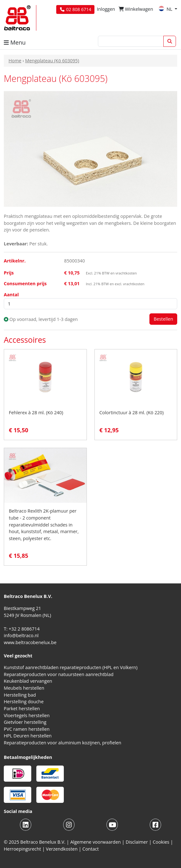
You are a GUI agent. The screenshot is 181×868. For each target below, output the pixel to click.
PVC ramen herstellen (27, 729)
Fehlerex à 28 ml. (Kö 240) (36, 412)
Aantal (11, 295)
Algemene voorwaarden (96, 842)
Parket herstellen (22, 708)
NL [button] (166, 9)
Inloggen (106, 9)
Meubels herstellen (24, 688)
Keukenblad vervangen (28, 681)
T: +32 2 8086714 (22, 629)
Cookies (161, 842)
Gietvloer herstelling (25, 722)
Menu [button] (15, 42)
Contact (91, 849)
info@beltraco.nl (21, 635)
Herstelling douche (24, 702)
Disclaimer (137, 842)
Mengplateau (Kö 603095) (52, 61)
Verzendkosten (62, 849)
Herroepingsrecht (23, 849)
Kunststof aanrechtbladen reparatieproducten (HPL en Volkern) (71, 667)
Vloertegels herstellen (27, 715)
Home (15, 61)
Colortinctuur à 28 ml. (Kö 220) (132, 412)
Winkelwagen (136, 9)
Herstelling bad (20, 695)
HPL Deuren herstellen (28, 736)
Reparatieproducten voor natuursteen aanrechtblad (59, 674)
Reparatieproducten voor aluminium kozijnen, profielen (63, 743)
